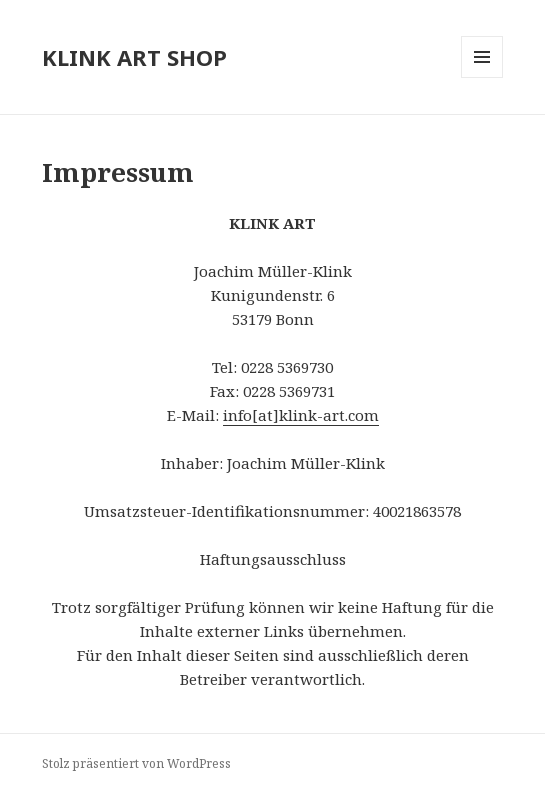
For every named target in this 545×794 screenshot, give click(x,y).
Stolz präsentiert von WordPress (136, 763)
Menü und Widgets (482, 77)
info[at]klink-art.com (301, 415)
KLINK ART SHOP (134, 57)
